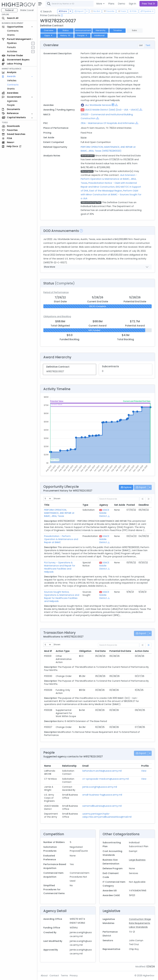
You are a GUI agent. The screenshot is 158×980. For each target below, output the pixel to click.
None (84, 138)
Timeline (117, 30)
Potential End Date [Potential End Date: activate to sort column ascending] (120, 651)
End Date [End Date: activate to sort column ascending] (100, 651)
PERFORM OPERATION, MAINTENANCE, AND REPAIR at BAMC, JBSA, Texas (59, 513)
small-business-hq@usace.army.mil (102, 795)
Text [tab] (148, 45)
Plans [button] (111, 4)
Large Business (137, 860)
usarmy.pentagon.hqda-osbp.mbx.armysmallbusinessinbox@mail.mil (107, 815)
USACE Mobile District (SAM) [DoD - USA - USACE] (112, 110)
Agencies (12, 101)
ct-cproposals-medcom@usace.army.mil (106, 779)
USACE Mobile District (104, 513)
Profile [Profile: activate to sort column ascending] (145, 766)
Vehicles (12, 80)
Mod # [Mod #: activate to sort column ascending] (48, 651)
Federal (9, 10)
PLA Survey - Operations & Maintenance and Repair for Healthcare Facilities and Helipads (60, 567)
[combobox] (92, 4)
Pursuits (11, 47)
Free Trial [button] (149, 4)
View (144, 771)
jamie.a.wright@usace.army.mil (100, 787)
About (44, 976)
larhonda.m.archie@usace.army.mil (102, 771)
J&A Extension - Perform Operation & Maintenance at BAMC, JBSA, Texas (109, 179)
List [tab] (141, 45)
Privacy (74, 976)
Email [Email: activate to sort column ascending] (85, 766)
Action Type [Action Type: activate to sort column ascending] (63, 651)
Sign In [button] (132, 4)
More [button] (100, 4)
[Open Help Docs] (62, 15)
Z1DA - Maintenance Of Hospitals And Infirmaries (108, 123)
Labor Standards (138, 927)
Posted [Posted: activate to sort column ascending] (131, 505)
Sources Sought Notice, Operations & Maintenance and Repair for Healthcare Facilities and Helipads (62, 597)
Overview (49, 30)
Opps (49, 35)
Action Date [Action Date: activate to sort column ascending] (142, 651)
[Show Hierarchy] (116, 105)
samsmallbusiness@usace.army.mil (102, 806)
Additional (99, 35)
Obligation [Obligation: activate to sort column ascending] (85, 651)
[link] (149, 645)
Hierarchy (101, 30)
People (11, 105)
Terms (64, 976)
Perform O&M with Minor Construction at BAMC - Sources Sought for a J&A (111, 195)
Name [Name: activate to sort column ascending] (47, 766)
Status (66, 30)
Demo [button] (122, 4)
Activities (12, 51)
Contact (54, 976)
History (66, 35)
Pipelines (12, 43)
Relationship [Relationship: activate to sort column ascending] (69, 766)
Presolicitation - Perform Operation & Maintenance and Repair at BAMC (61, 539)
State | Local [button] (27, 10)
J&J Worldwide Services (98, 105)
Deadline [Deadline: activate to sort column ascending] (144, 505)
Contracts (13, 31)
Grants (11, 35)
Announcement (83, 30)
